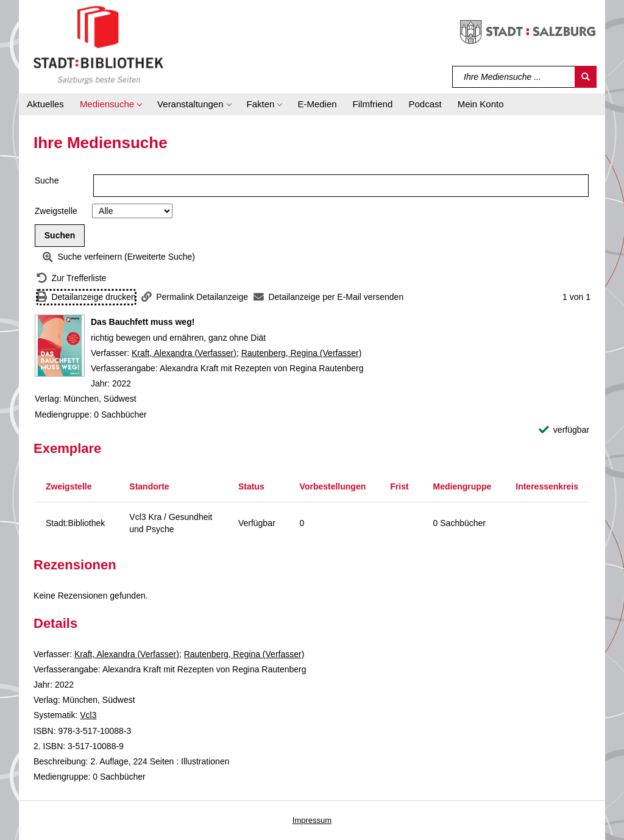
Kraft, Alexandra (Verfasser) (184, 353)
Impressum (312, 820)
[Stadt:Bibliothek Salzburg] (98, 44)
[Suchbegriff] (514, 77)
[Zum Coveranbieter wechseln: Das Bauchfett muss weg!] (60, 346)
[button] (111, 104)
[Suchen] (586, 77)
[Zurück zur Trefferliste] (71, 278)
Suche (47, 180)
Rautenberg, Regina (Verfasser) (302, 353)
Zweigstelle (56, 211)
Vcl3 (88, 715)
